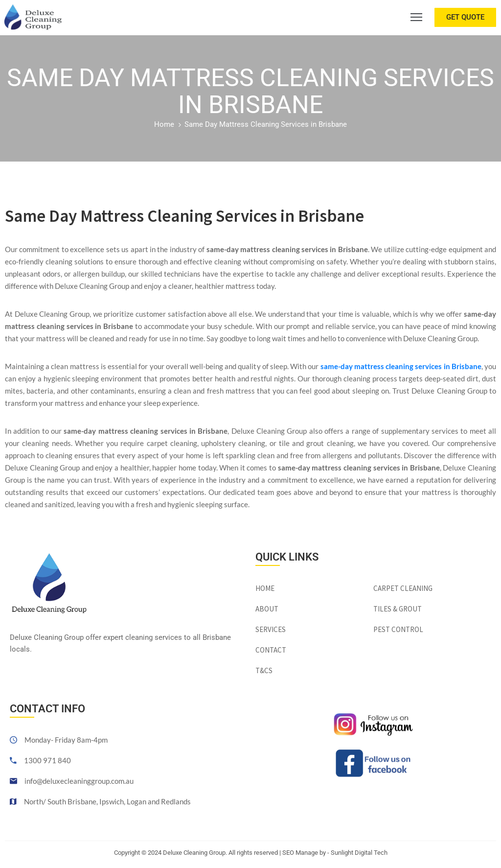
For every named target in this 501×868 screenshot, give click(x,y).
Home (164, 124)
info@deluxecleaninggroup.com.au (79, 781)
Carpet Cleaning (403, 588)
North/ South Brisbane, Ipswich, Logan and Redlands (107, 801)
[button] (465, 17)
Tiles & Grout (398, 609)
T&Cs (264, 670)
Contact (271, 650)
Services (271, 629)
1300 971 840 (47, 760)
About (267, 609)
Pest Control (398, 629)
